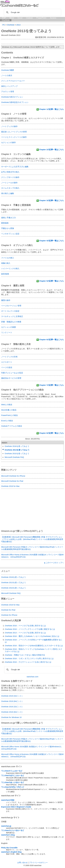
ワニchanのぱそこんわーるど (13, 775)
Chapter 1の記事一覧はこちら (51, 109)
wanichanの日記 (8, 800)
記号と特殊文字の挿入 (10, 172)
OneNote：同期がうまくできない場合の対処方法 (25, 655)
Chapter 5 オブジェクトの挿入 (17, 245)
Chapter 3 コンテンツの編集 (16, 154)
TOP (4, 18)
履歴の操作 (6, 300)
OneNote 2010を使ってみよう (17, 453)
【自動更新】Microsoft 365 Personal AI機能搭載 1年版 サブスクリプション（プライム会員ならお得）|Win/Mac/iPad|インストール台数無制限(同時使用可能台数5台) (32, 539)
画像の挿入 (6, 263)
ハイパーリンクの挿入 (10, 268)
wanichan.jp (6, 826)
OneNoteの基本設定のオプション (15, 102)
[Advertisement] (32, 511)
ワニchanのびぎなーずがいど (13, 787)
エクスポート (7, 362)
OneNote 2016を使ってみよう (17, 446)
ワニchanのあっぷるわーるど (13, 782)
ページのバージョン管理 (11, 306)
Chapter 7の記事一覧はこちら (51, 385)
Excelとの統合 (7, 421)
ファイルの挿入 (8, 258)
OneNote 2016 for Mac (10, 486)
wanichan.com (32, 677)
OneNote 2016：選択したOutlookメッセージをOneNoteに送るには (32, 636)
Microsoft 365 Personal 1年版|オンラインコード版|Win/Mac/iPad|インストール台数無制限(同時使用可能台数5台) (32, 548)
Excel (20, 18)
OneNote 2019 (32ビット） (12, 696)
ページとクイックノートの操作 (14, 137)
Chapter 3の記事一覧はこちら (51, 200)
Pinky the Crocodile (9, 848)
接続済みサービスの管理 (11, 378)
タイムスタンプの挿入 (10, 188)
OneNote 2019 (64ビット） (12, 701)
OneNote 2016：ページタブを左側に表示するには (25, 626)
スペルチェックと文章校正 (12, 316)
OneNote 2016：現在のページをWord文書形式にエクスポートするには (34, 646)
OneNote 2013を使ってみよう (26, 31)
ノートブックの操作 (9, 126)
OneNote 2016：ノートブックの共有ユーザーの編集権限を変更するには (34, 641)
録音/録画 (5, 274)
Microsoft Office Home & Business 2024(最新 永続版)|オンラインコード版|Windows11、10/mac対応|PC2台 (32, 556)
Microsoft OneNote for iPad (12, 481)
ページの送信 (7, 367)
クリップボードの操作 (10, 177)
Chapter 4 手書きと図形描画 (16, 205)
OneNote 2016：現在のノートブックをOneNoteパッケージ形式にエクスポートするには (34, 650)
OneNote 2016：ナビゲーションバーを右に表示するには (28, 662)
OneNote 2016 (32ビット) (12, 707)
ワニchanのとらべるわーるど (13, 830)
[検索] (32, 12)
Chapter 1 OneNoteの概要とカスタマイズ (23, 58)
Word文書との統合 (9, 410)
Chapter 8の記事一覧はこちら (51, 433)
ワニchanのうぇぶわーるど (12, 771)
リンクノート (7, 332)
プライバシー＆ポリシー (38, 863)
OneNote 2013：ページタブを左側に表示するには (25, 633)
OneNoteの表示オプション (12, 97)
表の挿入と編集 (8, 193)
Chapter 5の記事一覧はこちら (51, 281)
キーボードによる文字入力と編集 (15, 167)
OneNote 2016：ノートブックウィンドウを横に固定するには (30, 629)
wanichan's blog (8, 835)
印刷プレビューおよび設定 (12, 373)
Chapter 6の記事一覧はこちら (51, 339)
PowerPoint (41, 18)
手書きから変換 (8, 228)
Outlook (29, 18)
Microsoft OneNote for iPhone (13, 476)
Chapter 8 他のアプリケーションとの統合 (22, 390)
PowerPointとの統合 (10, 415)
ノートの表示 (7, 75)
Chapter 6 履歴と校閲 (13, 286)
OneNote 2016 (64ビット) (12, 712)
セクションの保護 (8, 327)
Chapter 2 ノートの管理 (14, 114)
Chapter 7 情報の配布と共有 (16, 344)
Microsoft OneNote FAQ (14, 457)
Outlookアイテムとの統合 (12, 426)
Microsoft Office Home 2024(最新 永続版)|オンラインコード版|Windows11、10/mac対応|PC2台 (32, 748)
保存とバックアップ (9, 86)
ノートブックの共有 (9, 357)
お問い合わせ (22, 863)
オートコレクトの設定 (10, 311)
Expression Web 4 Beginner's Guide (16, 807)
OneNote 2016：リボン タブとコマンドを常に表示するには (29, 658)
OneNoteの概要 (8, 70)
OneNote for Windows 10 (11, 717)
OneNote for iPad (8, 610)
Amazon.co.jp (8, 531)
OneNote (6, 20)
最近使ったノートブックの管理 (14, 132)
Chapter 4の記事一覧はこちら (51, 241)
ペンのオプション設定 (10, 234)
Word (12, 18)
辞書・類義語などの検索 (11, 322)
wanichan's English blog (11, 852)
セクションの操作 (8, 142)
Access (53, 18)
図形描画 (5, 223)
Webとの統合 (7, 405)
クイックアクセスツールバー (13, 81)
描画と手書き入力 (8, 218)
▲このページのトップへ (54, 563)
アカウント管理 (8, 92)
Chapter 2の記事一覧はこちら (51, 149)
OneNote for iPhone (9, 615)
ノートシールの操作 (9, 183)
